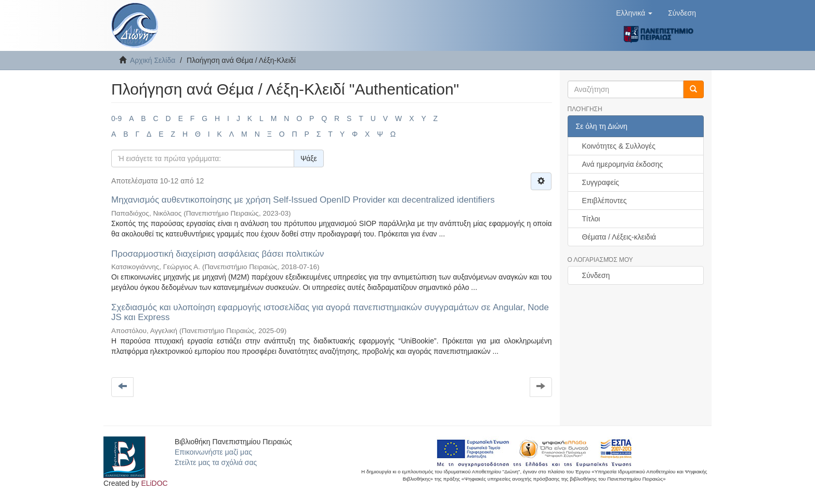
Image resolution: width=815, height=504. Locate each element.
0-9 (116, 118)
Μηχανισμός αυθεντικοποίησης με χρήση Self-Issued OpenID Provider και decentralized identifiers (303, 200)
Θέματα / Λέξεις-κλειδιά (619, 237)
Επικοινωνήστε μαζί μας (213, 452)
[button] (634, 13)
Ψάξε (309, 158)
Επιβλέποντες (604, 201)
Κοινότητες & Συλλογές (619, 146)
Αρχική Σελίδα (153, 60)
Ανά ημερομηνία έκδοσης (623, 164)
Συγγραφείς (601, 182)
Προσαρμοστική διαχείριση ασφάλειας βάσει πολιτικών (218, 254)
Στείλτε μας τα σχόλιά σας (216, 462)
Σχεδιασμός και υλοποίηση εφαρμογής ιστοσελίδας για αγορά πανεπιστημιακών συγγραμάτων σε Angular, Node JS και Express (330, 312)
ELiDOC (154, 483)
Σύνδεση (596, 275)
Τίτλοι (591, 219)
